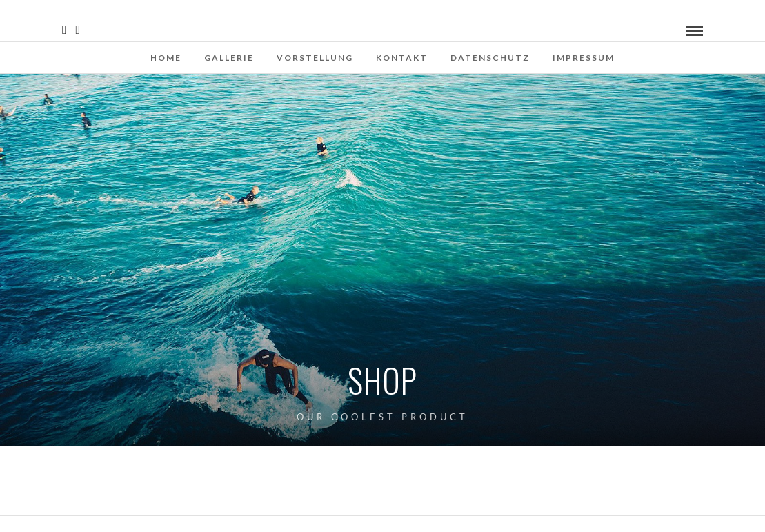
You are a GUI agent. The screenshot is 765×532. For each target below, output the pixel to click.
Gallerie (229, 58)
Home (166, 58)
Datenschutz (490, 58)
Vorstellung (315, 58)
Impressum (584, 58)
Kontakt (402, 58)
